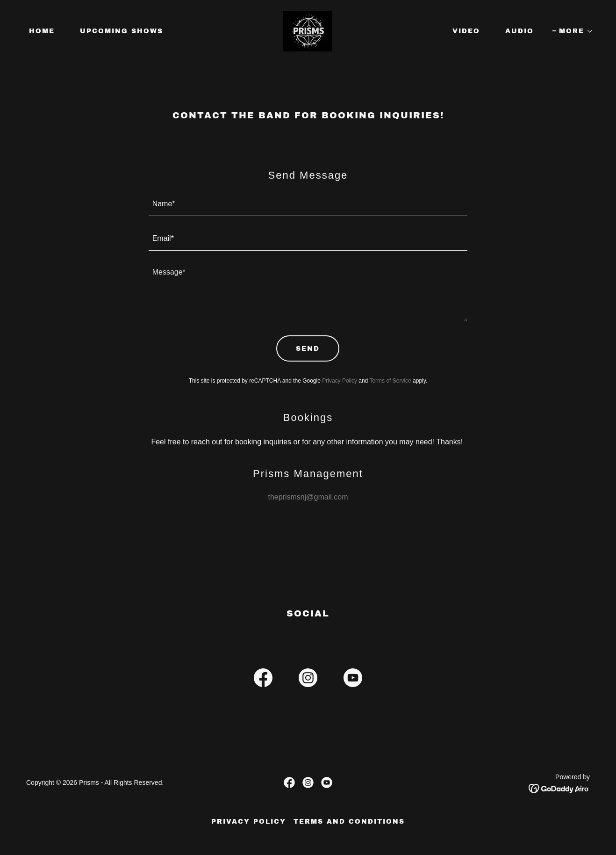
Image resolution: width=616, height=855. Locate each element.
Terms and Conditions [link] (349, 822)
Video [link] (466, 31)
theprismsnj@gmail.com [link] (308, 497)
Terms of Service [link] (390, 381)
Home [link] (42, 31)
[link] (308, 31)
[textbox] (308, 204)
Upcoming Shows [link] (122, 31)
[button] (573, 31)
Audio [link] (519, 31)
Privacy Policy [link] (340, 381)
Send (308, 349)
